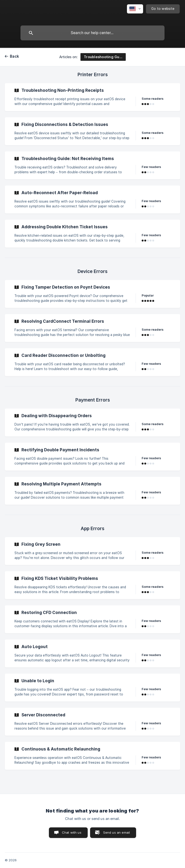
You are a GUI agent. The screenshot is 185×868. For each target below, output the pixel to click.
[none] (135, 9)
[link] (92, 97)
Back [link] (14, 56)
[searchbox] (92, 33)
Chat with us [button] (72, 832)
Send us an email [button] (116, 832)
